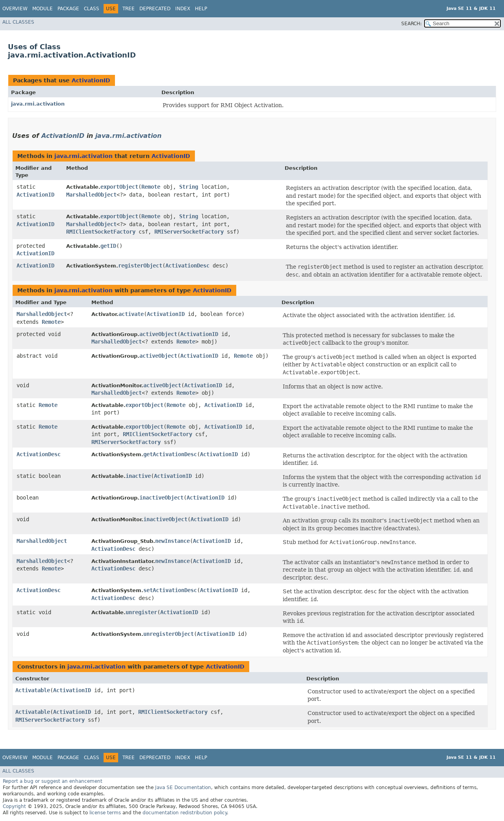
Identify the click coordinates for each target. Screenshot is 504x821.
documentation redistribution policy (185, 813)
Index (183, 9)
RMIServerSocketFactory (189, 232)
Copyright (14, 806)
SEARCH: (411, 24)
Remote (151, 187)
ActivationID (91, 80)
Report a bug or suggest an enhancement (53, 781)
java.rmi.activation (38, 104)
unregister (141, 612)
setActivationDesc (170, 590)
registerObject (140, 266)
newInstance (172, 541)
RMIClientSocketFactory (101, 232)
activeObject (158, 334)
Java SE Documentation (183, 788)
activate (131, 314)
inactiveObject (161, 498)
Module (43, 9)
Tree (129, 9)
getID (108, 246)
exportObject (119, 187)
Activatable (33, 690)
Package (68, 9)
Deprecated (155, 9)
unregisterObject (169, 634)
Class (92, 9)
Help (201, 9)
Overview (15, 9)
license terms (105, 813)
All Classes (18, 22)
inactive (138, 476)
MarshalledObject (91, 195)
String (189, 187)
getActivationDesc (170, 454)
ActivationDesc (187, 266)
